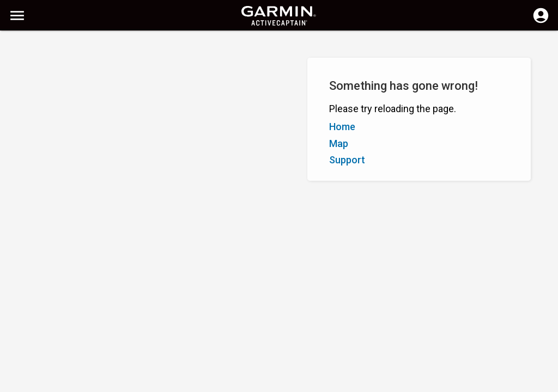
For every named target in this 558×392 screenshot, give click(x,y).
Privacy (253, 382)
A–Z (17, 97)
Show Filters (33, 72)
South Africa (296, 382)
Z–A (41, 97)
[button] (544, 342)
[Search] (92, 47)
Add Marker (183, 97)
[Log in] (541, 22)
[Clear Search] (202, 47)
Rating (68, 97)
